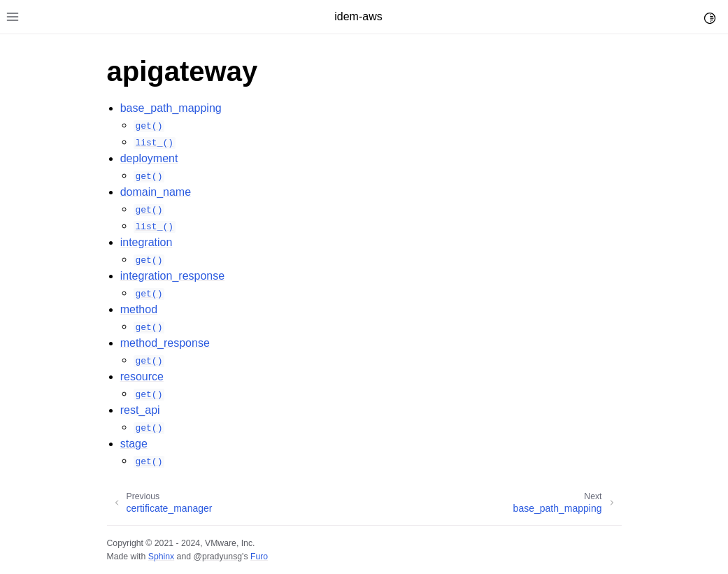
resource (142, 376)
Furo (259, 557)
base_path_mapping (171, 108)
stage (134, 444)
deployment (149, 158)
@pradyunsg (217, 557)
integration (147, 242)
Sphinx (161, 557)
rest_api (140, 410)
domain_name (156, 192)
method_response (165, 343)
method (139, 309)
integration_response (172, 276)
